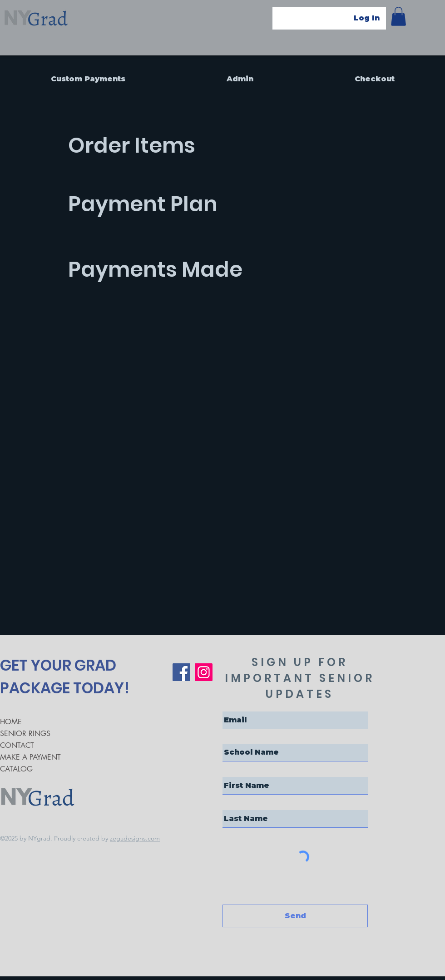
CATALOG (16, 769)
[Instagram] (204, 672)
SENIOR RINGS (25, 734)
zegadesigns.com (135, 838)
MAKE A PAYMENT (30, 757)
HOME (11, 722)
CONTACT (17, 745)
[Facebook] (181, 672)
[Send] (295, 916)
